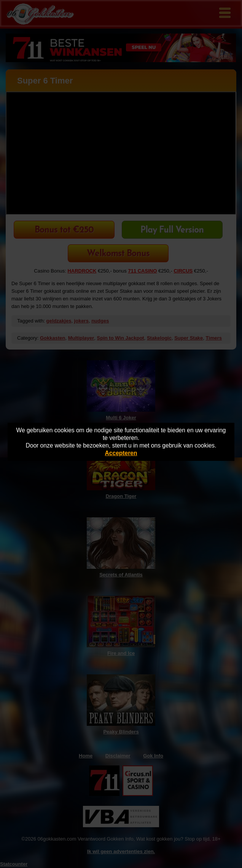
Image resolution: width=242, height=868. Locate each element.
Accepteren (121, 453)
